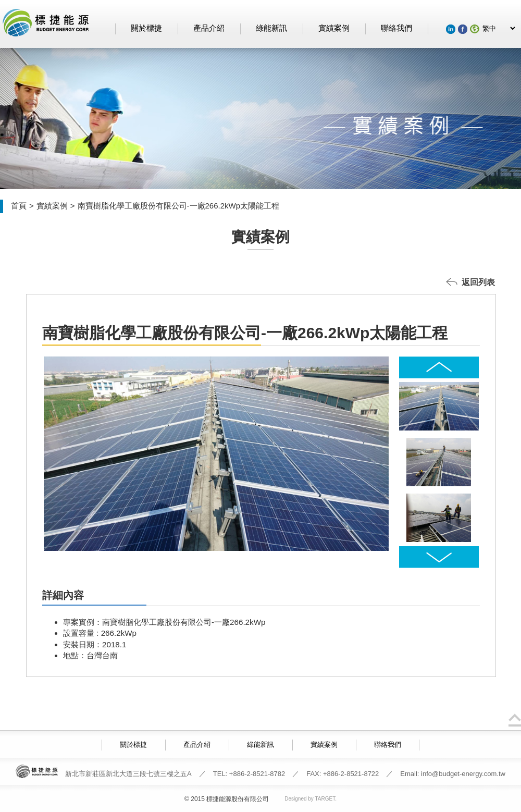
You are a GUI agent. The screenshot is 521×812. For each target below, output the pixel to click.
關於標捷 (146, 28)
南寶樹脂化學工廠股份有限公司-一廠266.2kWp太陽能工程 (179, 206)
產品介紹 (209, 28)
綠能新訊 (271, 28)
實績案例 (334, 28)
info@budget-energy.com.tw (463, 774)
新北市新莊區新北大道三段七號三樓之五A (128, 774)
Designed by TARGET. (311, 799)
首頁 (19, 206)
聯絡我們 (396, 28)
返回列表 (478, 282)
